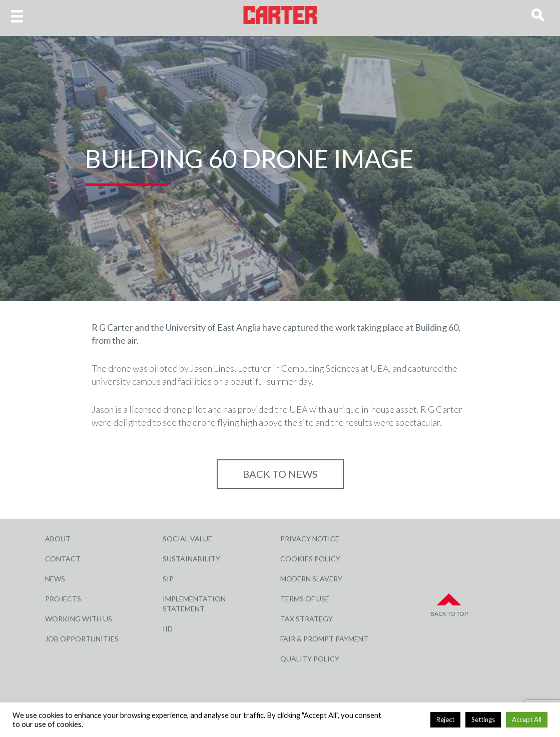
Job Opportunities (82, 639)
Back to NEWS (280, 474)
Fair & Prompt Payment (324, 639)
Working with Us (79, 619)
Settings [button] (483, 719)
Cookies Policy (310, 559)
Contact (63, 559)
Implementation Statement (194, 604)
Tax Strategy (307, 619)
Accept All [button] (527, 719)
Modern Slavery (311, 579)
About (58, 539)
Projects (63, 599)
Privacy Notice (310, 539)
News (55, 579)
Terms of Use (305, 599)
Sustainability (191, 559)
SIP (168, 579)
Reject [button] (445, 719)
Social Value (187, 539)
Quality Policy (310, 659)
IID (168, 629)
